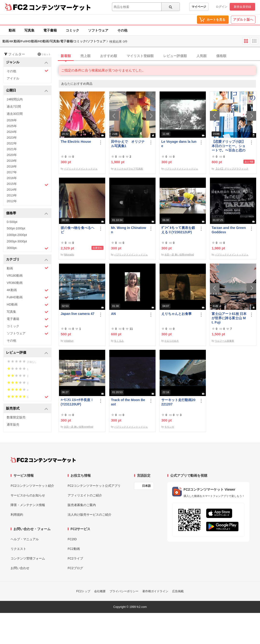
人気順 (201, 56)
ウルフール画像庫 (224, 341)
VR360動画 (15, 283)
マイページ (199, 7)
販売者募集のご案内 (82, 505)
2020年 (12, 155)
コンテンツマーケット (60, 7)
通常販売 (13, 425)
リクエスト (18, 549)
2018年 (12, 166)
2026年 (12, 120)
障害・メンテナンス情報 (28, 505)
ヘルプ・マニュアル (25, 539)
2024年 (12, 132)
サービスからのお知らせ (28, 495)
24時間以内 (15, 99)
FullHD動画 (28, 297)
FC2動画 (74, 549)
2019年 (12, 161)
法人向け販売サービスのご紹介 (90, 515)
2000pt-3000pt (17, 241)
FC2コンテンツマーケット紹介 (32, 486)
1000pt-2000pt (17, 235)
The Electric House (76, 142)
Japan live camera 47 (78, 314)
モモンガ (169, 427)
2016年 (12, 178)
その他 (122, 30)
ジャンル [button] (27, 62)
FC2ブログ (75, 568)
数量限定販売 (16, 417)
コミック (72, 30)
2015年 (28, 184)
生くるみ (119, 341)
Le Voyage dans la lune (179, 144)
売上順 (85, 56)
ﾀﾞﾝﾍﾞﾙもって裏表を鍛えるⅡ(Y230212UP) (178, 230)
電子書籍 (50, 30)
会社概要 (100, 591)
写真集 (29, 30)
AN (113, 314)
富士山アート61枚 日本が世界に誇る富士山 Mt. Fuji (229, 318)
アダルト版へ (243, 20)
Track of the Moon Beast (128, 402)
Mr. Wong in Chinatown (129, 230)
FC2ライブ (75, 558)
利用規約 (17, 515)
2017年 (12, 172)
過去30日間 (15, 114)
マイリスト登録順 (140, 56)
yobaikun (69, 341)
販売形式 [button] (27, 409)
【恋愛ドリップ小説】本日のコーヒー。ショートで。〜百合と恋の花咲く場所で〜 (228, 146)
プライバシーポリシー (124, 591)
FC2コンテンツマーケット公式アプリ (94, 486)
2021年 (12, 149)
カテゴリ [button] (27, 260)
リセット (44, 54)
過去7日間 (14, 107)
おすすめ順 (109, 56)
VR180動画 (15, 276)
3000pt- (28, 248)
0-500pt (12, 222)
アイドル (13, 78)
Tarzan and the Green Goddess (229, 230)
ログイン (221, 7)
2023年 (12, 138)
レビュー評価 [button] (27, 353)
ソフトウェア (98, 30)
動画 (12, 30)
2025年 (12, 126)
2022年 (12, 143)
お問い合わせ (20, 568)
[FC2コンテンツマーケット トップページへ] (43, 460)
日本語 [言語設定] (146, 486)
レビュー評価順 (175, 56)
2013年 (12, 195)
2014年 (12, 190)
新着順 (66, 56)
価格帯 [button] (27, 213)
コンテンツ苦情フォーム (28, 558)
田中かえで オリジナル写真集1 (128, 144)
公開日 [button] (27, 91)
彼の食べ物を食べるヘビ (78, 230)
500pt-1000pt (16, 228)
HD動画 (28, 305)
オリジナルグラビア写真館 (129, 169)
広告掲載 (178, 591)
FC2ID (72, 539)
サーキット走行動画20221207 (178, 402)
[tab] (159, 56)
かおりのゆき (172, 341)
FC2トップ (83, 591)
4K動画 (28, 290)
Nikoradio (69, 255)
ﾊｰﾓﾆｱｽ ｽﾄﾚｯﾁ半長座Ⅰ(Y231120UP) (77, 402)
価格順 (221, 56)
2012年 (12, 201)
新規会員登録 (242, 7)
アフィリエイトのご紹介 (85, 495)
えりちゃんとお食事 (176, 314)
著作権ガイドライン (155, 591)
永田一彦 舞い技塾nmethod (179, 255)
